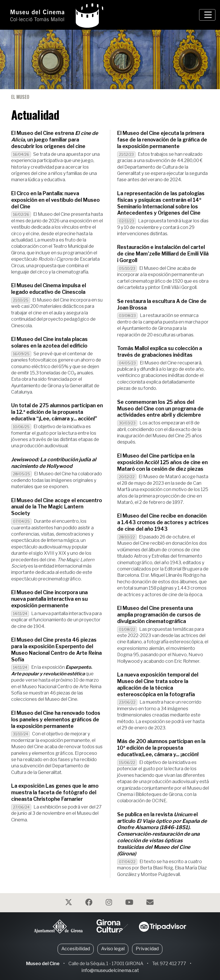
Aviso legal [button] (113, 949)
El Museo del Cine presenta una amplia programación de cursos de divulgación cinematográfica (159, 615)
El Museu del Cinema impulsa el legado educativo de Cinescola (49, 289)
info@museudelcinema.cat (110, 970)
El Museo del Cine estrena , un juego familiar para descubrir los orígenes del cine (55, 140)
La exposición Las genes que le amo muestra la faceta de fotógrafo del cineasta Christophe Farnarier (55, 792)
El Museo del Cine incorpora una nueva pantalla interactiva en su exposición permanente (49, 599)
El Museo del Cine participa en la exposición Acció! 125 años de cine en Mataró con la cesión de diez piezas (162, 462)
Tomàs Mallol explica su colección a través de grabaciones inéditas (160, 352)
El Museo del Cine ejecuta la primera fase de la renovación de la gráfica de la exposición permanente (162, 140)
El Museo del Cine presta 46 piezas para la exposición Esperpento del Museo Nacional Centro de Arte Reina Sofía (56, 650)
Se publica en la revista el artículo (162, 834)
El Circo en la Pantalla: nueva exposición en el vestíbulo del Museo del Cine (55, 200)
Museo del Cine (43, 964)
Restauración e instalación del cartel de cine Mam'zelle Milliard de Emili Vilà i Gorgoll (163, 254)
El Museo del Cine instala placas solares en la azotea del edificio (49, 342)
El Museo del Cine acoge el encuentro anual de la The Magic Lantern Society (57, 507)
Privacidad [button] (147, 949)
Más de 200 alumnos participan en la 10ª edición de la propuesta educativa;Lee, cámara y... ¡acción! (161, 748)
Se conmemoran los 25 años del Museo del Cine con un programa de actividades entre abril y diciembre (160, 409)
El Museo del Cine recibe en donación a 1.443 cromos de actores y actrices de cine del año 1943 (163, 522)
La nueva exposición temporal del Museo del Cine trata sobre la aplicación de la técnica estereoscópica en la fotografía (158, 684)
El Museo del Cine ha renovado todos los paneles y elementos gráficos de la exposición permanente (56, 719)
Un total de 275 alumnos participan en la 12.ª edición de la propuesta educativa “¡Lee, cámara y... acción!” (57, 412)
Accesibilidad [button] (76, 949)
